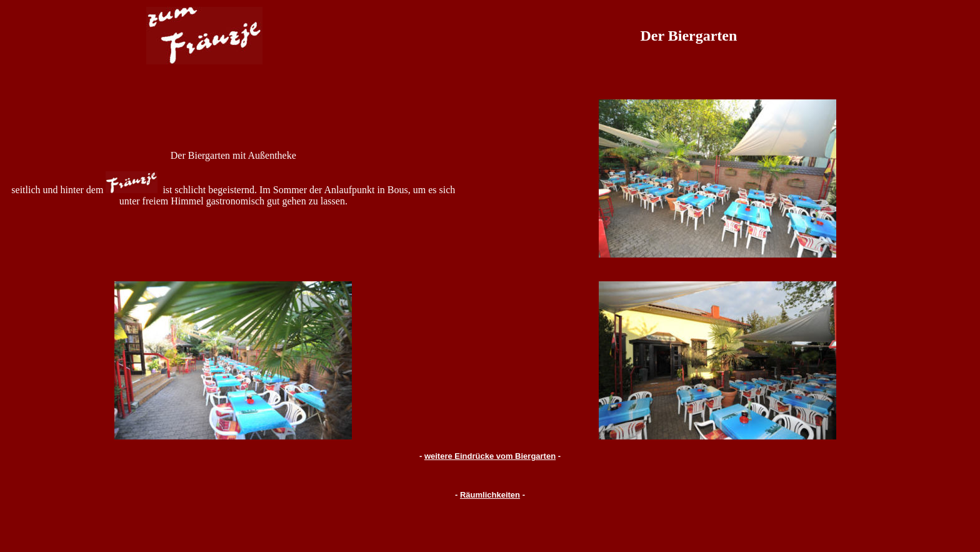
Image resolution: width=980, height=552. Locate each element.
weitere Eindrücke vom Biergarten (490, 456)
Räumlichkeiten (490, 495)
